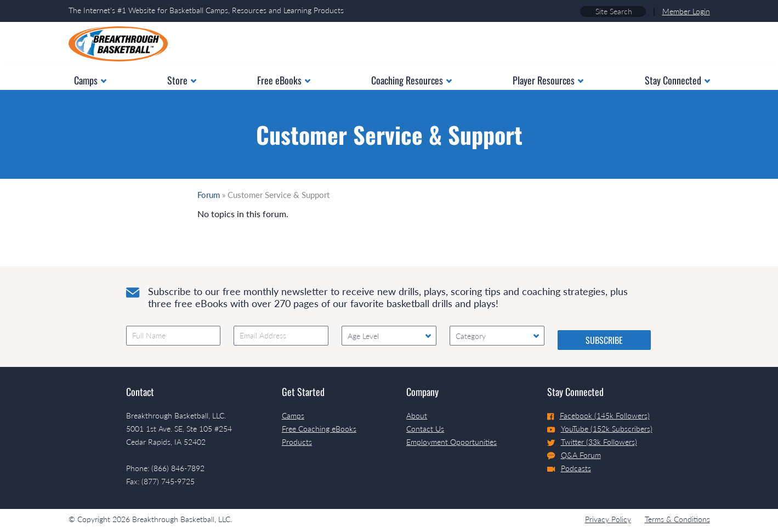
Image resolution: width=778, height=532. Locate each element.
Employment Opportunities (452, 442)
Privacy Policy (608, 519)
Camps (293, 415)
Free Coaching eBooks (319, 429)
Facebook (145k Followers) (598, 415)
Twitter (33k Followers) (592, 442)
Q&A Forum (574, 455)
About (417, 415)
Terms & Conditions (677, 519)
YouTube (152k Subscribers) (600, 429)
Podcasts (569, 468)
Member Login (686, 11)
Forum (209, 195)
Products (297, 442)
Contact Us (425, 429)
